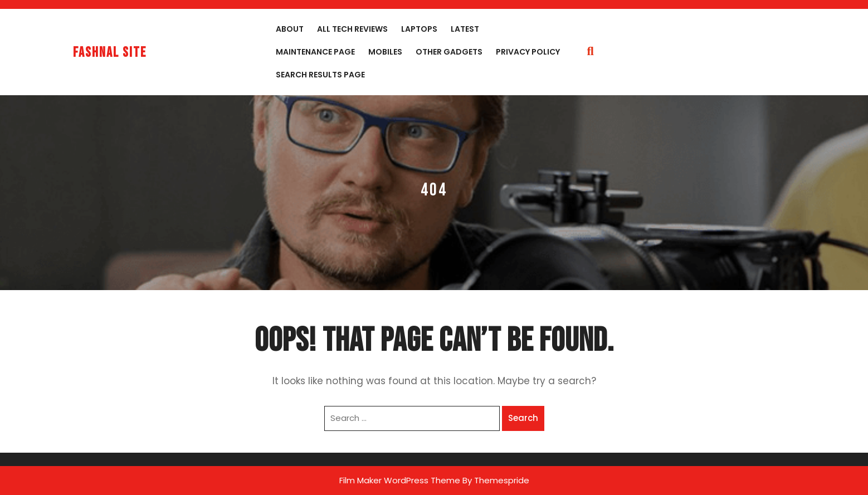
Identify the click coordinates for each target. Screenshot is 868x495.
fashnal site (110, 53)
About (290, 29)
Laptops (419, 29)
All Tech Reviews (352, 29)
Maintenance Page (315, 52)
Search (523, 418)
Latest (465, 29)
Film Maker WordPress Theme (400, 480)
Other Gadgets (449, 52)
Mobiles (385, 52)
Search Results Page (320, 75)
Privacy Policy (528, 52)
